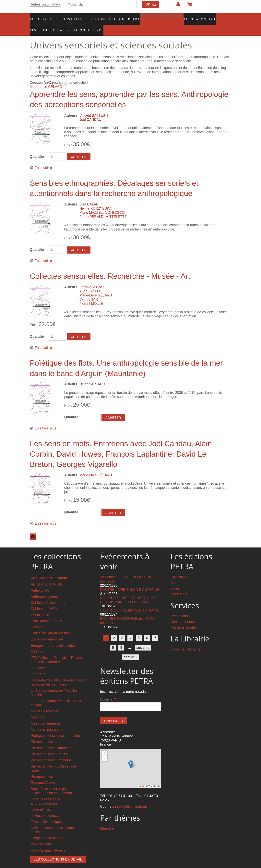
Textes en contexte (45, 807)
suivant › (143, 639)
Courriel (108, 691)
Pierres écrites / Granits (49, 746)
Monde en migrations (47, 721)
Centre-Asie (40, 607)
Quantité (37, 148)
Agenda (177, 17)
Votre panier (188, 6)
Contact (194, 17)
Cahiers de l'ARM (44, 600)
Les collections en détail (58, 851)
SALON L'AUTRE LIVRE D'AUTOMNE (130, 602)
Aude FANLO (90, 283)
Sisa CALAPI (89, 196)
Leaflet (142, 778)
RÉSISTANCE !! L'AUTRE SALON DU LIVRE (57, 24)
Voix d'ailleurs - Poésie (48, 842)
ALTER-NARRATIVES (48, 576)
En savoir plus (46, 160)
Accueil (37, 17)
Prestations (179, 608)
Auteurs (76, 17)
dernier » (130, 649)
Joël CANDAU (90, 111)
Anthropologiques (44, 588)
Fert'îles (37, 643)
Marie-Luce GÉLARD (46, 78)
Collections (57, 17)
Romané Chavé (43, 774)
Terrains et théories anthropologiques (46, 793)
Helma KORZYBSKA (95, 200)
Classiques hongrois (46, 613)
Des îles (37, 619)
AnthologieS (40, 582)
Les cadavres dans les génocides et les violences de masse (58, 674)
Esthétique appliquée (47, 631)
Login (176, 6)
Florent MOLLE (91, 295)
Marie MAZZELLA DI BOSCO (102, 204)
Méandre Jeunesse (46, 715)
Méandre (38, 709)
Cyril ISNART (90, 291)
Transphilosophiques (47, 813)
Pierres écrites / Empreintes (52, 740)
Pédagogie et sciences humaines (56, 727)
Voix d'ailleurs (41, 836)
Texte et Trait (41, 801)
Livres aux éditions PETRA (105, 17)
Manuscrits (179, 586)
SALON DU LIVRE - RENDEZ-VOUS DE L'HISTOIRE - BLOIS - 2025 (129, 592)
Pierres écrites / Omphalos (51, 752)
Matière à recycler (45, 703)
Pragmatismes (42, 768)
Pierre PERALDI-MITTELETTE (103, 208)
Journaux (38, 666)
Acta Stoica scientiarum (49, 570)
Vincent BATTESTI (94, 107)
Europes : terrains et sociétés (53, 637)
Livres (175, 580)
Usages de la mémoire (48, 830)
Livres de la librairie (185, 641)
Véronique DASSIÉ (94, 279)
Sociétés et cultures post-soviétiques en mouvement (51, 783)
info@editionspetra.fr (131, 798)
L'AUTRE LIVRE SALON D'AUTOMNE (130, 581)
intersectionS (41, 660)
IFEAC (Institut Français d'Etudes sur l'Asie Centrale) (56, 652)
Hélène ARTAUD (92, 376)
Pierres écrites (42, 733)
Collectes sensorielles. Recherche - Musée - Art (110, 268)
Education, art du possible (51, 625)
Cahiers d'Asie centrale (49, 594)
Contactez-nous (183, 613)
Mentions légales (184, 619)
